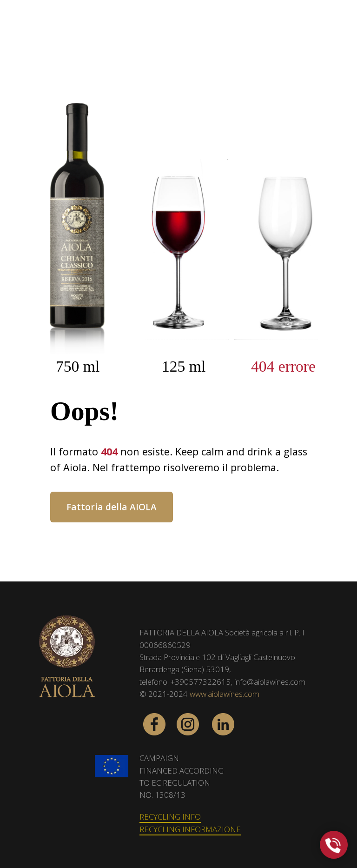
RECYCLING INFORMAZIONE (190, 829)
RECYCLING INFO (170, 817)
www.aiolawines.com (225, 694)
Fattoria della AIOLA (112, 507)
